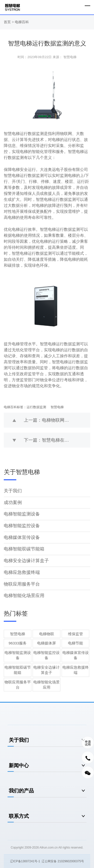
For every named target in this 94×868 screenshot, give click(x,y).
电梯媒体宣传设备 (22, 537)
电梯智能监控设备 (22, 526)
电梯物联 (47, 634)
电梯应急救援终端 (22, 572)
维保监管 (75, 634)
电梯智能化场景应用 (24, 596)
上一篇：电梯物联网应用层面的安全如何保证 (57, 420)
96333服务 (18, 643)
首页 (8, 22)
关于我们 (13, 491)
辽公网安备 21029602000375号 (63, 861)
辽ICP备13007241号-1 (25, 861)
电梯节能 (75, 643)
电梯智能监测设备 (22, 514)
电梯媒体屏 (46, 643)
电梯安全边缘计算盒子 (26, 561)
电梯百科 (22, 22)
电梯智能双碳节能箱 (24, 549)
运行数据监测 (36, 407)
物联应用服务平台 (22, 584)
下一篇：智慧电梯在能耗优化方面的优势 (57, 440)
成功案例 (13, 502)
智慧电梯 (57, 407)
